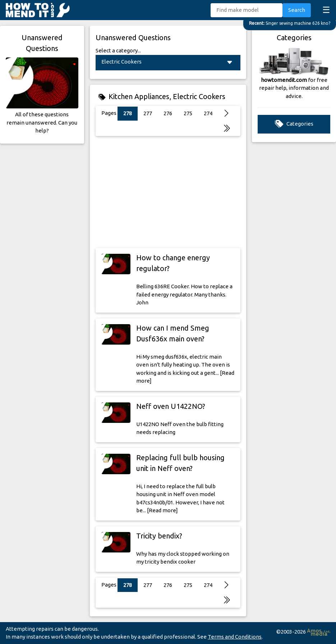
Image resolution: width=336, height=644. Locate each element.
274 (208, 113)
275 (188, 113)
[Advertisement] (168, 192)
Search (297, 10)
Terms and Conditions (235, 637)
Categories (294, 124)
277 (148, 113)
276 (168, 113)
